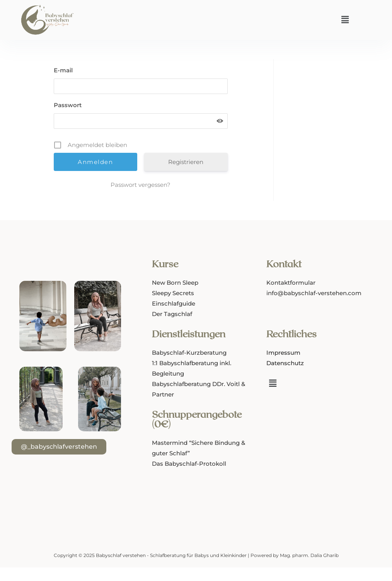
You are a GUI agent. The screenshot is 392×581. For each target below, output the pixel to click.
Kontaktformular (291, 283)
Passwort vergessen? (141, 185)
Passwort (68, 105)
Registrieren (186, 162)
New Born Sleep (175, 283)
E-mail (63, 70)
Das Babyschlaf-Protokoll (189, 464)
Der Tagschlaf (172, 314)
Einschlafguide (174, 303)
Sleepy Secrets (173, 293)
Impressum (283, 353)
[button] (345, 20)
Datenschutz (285, 363)
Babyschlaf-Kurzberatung (189, 353)
